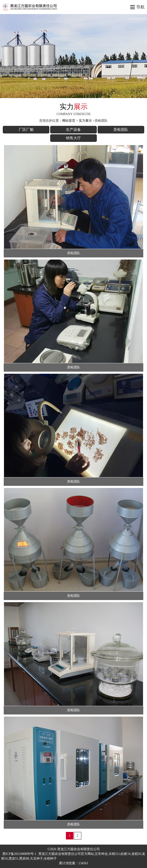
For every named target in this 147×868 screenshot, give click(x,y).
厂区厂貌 (26, 130)
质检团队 (121, 130)
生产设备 (73, 130)
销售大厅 (73, 138)
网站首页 (69, 121)
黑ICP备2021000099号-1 (19, 854)
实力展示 (85, 121)
